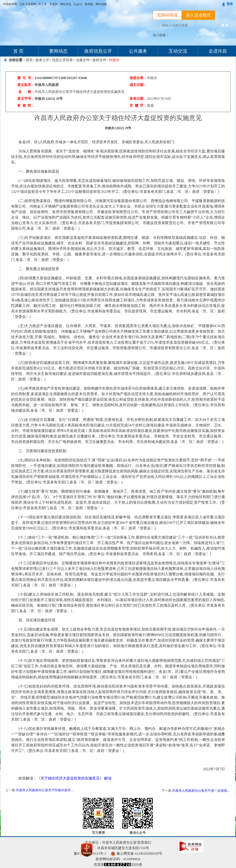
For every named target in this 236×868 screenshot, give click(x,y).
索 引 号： (26, 78)
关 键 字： (138, 106)
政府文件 (99, 60)
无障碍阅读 (167, 15)
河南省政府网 (28, 4)
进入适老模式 (198, 15)
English (78, 4)
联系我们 (144, 842)
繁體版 (89, 4)
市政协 (53, 4)
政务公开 (42, 60)
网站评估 (66, 4)
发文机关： (26, 85)
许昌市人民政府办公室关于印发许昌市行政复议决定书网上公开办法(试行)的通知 (73, 790)
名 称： (26, 92)
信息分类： (138, 78)
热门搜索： (161, 35)
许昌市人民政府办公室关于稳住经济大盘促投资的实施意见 (80, 92)
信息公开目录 (62, 60)
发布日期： (138, 99)
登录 (230, 4)
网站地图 (101, 4)
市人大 (43, 4)
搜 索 (225, 25)
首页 (29, 60)
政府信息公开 (98, 51)
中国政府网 (10, 4)
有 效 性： (26, 106)
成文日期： (138, 85)
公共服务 (138, 51)
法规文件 (83, 60)
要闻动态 (58, 51)
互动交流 (178, 51)
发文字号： (26, 99)
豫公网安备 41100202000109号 (137, 854)
